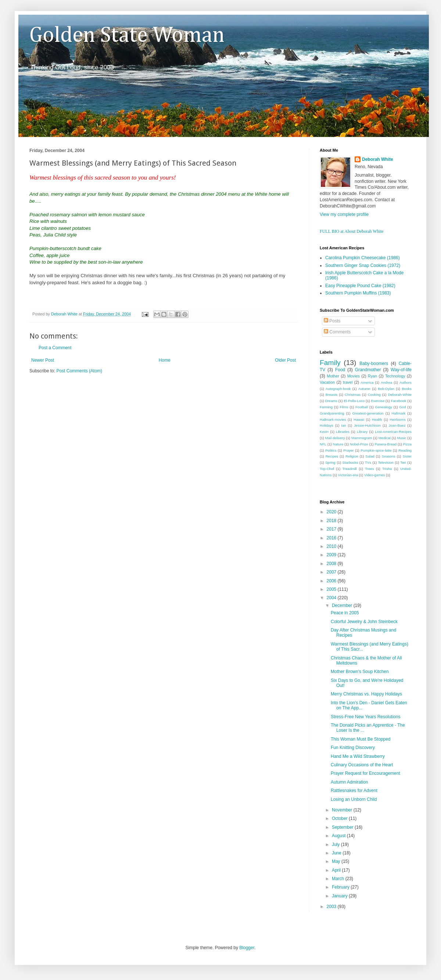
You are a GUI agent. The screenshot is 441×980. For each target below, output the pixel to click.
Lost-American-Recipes (393, 432)
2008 (332, 564)
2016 (332, 538)
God (402, 407)
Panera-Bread (386, 444)
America (367, 382)
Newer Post (43, 360)
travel (348, 382)
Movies (354, 376)
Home (165, 360)
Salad (370, 456)
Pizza (407, 444)
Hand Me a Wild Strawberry (358, 756)
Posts (332, 321)
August (339, 836)
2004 (332, 598)
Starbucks (350, 462)
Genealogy (384, 407)
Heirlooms (398, 420)
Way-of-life (401, 370)
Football (362, 407)
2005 (332, 589)
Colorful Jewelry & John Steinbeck (364, 622)
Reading (405, 450)
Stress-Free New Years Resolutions (365, 717)
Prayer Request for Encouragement (365, 773)
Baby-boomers (374, 364)
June (337, 853)
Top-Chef (327, 469)
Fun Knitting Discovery (353, 748)
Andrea (386, 382)
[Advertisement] (115, 437)
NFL (323, 444)
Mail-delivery (335, 438)
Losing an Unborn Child (354, 799)
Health (377, 420)
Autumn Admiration (349, 782)
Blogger (247, 948)
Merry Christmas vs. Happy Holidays (366, 694)
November (343, 810)
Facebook (398, 401)
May (337, 861)
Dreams (331, 401)
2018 (332, 521)
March (339, 879)
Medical (385, 438)
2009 (332, 555)
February (341, 887)
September (343, 827)
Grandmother (368, 370)
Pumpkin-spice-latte (376, 450)
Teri (403, 462)
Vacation (327, 382)
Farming (326, 407)
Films (344, 407)
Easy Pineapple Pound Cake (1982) (360, 286)
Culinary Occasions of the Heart (362, 765)
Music (401, 438)
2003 (332, 907)
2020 (332, 512)
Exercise (378, 401)
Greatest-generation (368, 413)
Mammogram (362, 438)
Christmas (353, 395)
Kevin (324, 432)
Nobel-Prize (359, 444)
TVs (368, 462)
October (340, 818)
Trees (369, 469)
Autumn (364, 389)
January (340, 896)
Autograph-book (338, 389)
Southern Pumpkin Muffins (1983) (358, 293)
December (343, 605)
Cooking (374, 395)
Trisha (387, 469)
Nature (338, 444)
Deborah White (378, 159)
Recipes (332, 456)
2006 (332, 581)
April (337, 870)
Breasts (332, 395)
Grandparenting (332, 413)
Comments (337, 332)
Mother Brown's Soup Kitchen (360, 672)
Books (407, 389)
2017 (332, 529)
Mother (333, 376)
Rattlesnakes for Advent (354, 791)
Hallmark (398, 413)
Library (362, 432)
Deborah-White (400, 395)
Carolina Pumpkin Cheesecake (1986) (363, 258)
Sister (407, 456)
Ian (343, 425)
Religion (352, 456)
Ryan (372, 376)
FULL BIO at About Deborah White (352, 231)
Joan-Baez (397, 425)
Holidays (327, 425)
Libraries (343, 432)
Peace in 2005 (345, 613)
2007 (332, 572)
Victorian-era (348, 475)
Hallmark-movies (333, 420)
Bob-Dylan (386, 389)
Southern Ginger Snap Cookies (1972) (363, 265)
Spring (330, 462)
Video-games (374, 475)
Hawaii (359, 420)
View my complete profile (344, 214)
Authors (406, 382)
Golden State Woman (127, 36)
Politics (331, 450)
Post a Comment (55, 348)
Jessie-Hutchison (367, 425)
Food (340, 370)
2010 (332, 546)
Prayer (348, 450)
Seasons (389, 456)
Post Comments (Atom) (79, 371)
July (336, 845)
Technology (395, 376)
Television (386, 462)
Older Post (285, 360)
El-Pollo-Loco (354, 401)
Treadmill (350, 469)
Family (330, 363)
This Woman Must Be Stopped (361, 739)
